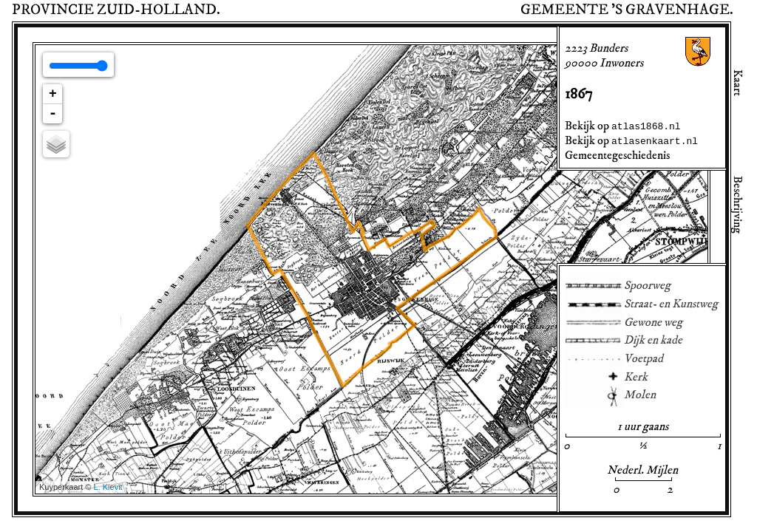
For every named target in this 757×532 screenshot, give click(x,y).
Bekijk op (623, 126)
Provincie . (116, 10)
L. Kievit (108, 487)
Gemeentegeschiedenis (617, 155)
